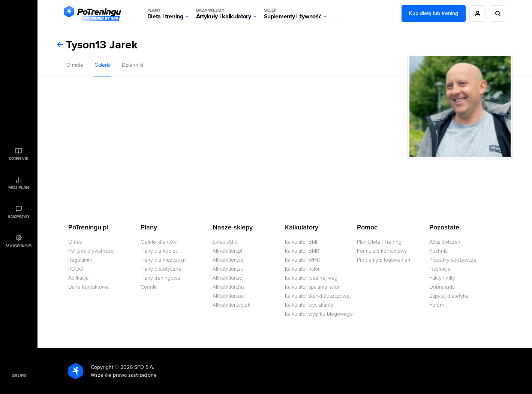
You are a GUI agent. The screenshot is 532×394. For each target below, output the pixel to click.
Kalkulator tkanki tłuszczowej (318, 296)
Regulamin (80, 260)
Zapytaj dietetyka (449, 296)
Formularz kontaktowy (382, 251)
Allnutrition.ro (228, 278)
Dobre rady (442, 287)
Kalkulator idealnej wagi (312, 278)
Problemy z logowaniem (384, 260)
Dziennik (19, 159)
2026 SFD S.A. (137, 367)
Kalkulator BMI (301, 242)
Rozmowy (19, 216)
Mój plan (19, 187)
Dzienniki (133, 65)
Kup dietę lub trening (434, 13)
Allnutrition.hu (228, 287)
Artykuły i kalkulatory (224, 13)
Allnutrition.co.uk (232, 305)
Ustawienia (19, 245)
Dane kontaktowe (88, 287)
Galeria (103, 65)
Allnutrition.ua (228, 296)
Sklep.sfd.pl (226, 242)
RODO (76, 269)
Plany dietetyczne (161, 269)
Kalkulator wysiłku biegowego (319, 314)
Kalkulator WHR (302, 260)
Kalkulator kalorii (303, 269)
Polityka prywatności (91, 251)
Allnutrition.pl (227, 251)
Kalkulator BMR (302, 251)
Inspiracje (440, 269)
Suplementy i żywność (293, 13)
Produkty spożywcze (453, 260)
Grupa (19, 376)
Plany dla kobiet (159, 251)
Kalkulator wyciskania (309, 305)
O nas (75, 242)
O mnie (75, 65)
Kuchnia (438, 251)
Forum (437, 305)
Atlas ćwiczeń (445, 242)
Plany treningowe (160, 278)
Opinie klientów (159, 242)
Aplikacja (78, 278)
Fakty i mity (442, 278)
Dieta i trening (165, 13)
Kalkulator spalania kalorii (313, 287)
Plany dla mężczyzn (163, 260)
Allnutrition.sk (228, 269)
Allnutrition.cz (228, 260)
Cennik (149, 287)
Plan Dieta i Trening (379, 242)
